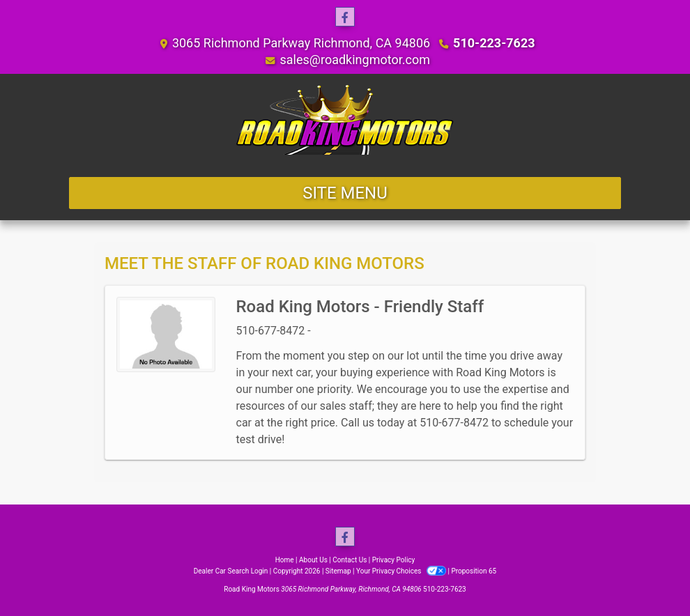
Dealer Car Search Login (231, 571)
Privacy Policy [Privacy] (394, 560)
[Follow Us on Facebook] (345, 17)
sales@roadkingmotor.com (355, 60)
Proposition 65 (474, 571)
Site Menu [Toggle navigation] (345, 193)
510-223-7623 (494, 43)
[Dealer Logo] (345, 120)
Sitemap (338, 571)
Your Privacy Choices (402, 571)
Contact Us (350, 560)
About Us (313, 560)
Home (285, 560)
